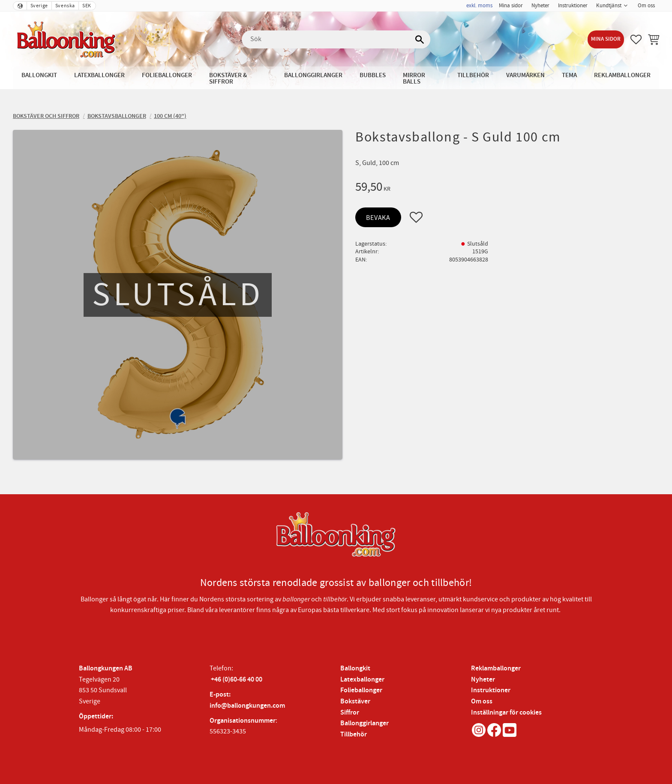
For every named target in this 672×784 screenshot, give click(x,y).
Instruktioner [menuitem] (573, 6)
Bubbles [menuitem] (373, 75)
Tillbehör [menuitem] (473, 75)
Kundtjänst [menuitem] (609, 6)
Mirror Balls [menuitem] (414, 78)
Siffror (350, 713)
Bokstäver (355, 701)
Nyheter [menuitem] (540, 6)
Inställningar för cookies (506, 713)
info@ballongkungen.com (247, 706)
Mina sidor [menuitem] (511, 6)
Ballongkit (355, 668)
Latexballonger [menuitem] (99, 75)
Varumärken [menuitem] (525, 75)
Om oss (482, 701)
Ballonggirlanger (364, 723)
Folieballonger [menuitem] (167, 75)
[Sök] (420, 39)
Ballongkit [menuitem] (39, 75)
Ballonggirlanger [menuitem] (313, 75)
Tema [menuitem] (569, 75)
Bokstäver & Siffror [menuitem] (228, 78)
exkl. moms (479, 6)
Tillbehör (354, 734)
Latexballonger (362, 680)
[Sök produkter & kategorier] (336, 39)
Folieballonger (361, 690)
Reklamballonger (496, 668)
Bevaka (378, 218)
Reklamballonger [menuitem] (622, 75)
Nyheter (483, 680)
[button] (636, 39)
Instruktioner (491, 690)
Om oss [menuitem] (646, 6)
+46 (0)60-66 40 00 (237, 680)
